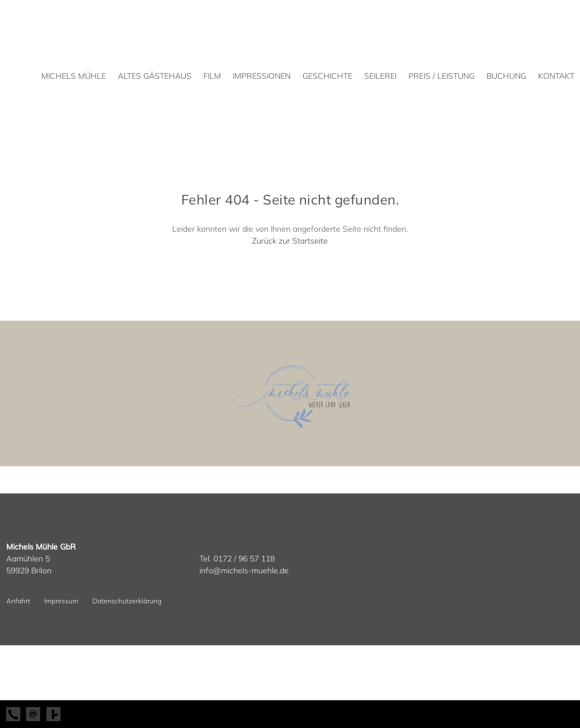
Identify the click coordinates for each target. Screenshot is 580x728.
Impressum (61, 601)
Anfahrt (18, 601)
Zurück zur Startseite (290, 241)
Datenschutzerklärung (127, 601)
